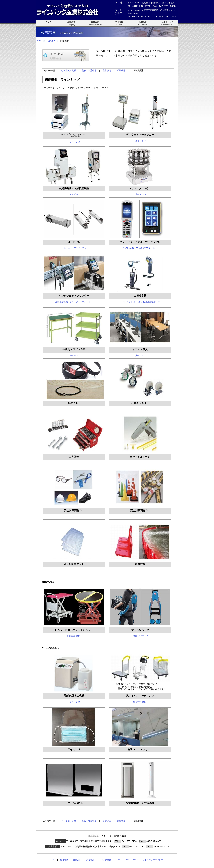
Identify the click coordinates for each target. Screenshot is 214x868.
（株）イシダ (74, 141)
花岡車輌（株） (74, 636)
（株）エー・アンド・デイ (74, 248)
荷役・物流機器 (89, 70)
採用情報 (90, 860)
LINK (118, 860)
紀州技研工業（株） (65, 301)
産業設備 (107, 70)
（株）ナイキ (140, 355)
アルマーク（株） (84, 301)
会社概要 (64, 860)
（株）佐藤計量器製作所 (148, 301)
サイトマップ (132, 860)
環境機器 (121, 70)
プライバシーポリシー (153, 860)
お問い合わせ (105, 860)
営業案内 (51, 41)
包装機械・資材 (69, 70)
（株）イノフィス (140, 636)
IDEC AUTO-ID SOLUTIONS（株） (140, 248)
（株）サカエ (74, 355)
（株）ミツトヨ (128, 301)
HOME (40, 41)
